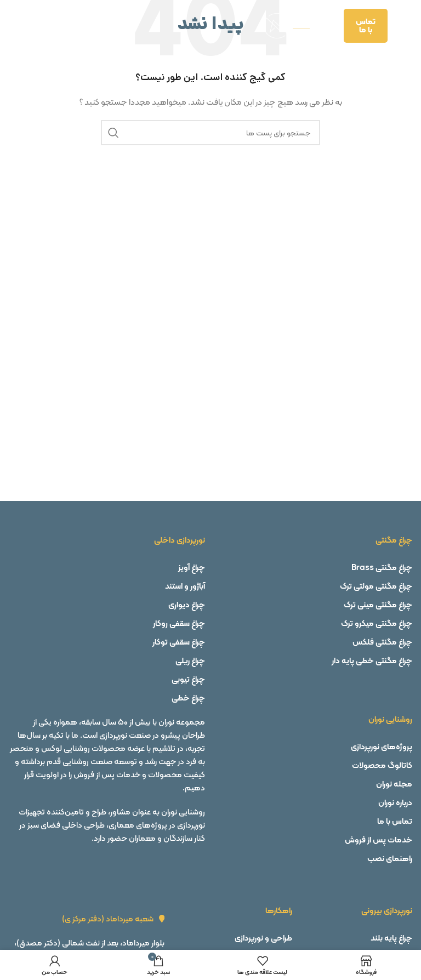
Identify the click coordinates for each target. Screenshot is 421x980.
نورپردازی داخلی (180, 540)
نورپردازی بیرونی (387, 910)
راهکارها (279, 910)
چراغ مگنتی (394, 540)
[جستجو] (210, 133)
